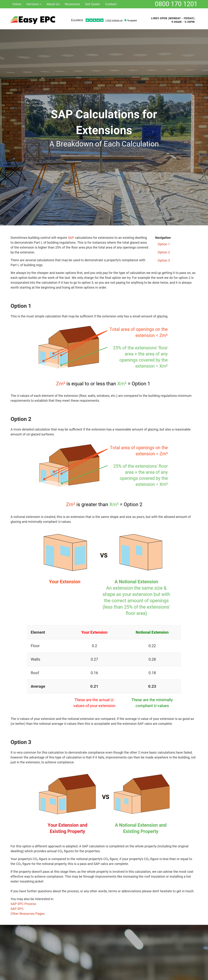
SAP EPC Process (23, 904)
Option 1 (164, 244)
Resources (72, 4)
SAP (71, 238)
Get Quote (93, 4)
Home (17, 4)
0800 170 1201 (176, 4)
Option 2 (164, 252)
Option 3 (164, 260)
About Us (53, 4)
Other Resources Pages (28, 914)
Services (34, 4)
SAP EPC (17, 909)
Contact (111, 4)
